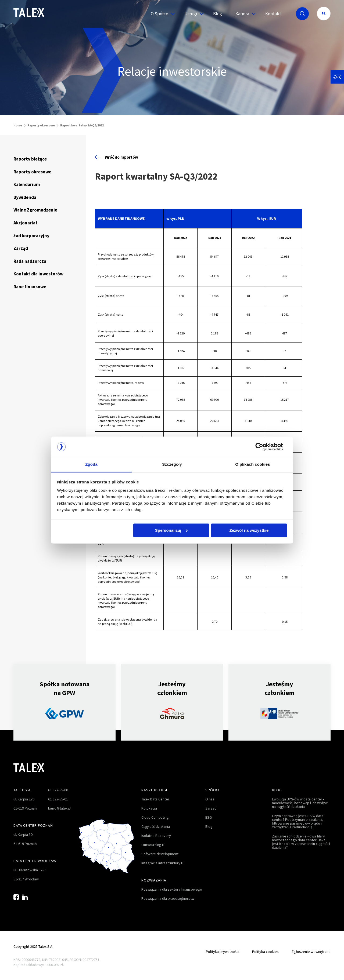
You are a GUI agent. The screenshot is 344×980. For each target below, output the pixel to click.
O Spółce (161, 14)
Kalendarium (27, 184)
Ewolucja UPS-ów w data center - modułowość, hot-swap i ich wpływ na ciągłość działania (300, 803)
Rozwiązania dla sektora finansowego (172, 889)
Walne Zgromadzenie (35, 210)
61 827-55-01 (58, 799)
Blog (218, 14)
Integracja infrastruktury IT (163, 863)
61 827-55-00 (58, 790)
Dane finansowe (30, 287)
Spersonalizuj (171, 530)
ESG (209, 817)
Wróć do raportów (117, 157)
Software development (160, 854)
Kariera (244, 14)
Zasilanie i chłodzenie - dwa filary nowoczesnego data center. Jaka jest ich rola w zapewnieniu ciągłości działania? (301, 842)
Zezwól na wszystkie (249, 530)
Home (18, 125)
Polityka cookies (265, 952)
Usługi (192, 14)
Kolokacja (149, 808)
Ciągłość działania (156, 826)
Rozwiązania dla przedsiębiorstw (168, 898)
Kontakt (273, 14)
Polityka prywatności (223, 952)
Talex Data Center (155, 799)
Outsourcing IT (153, 845)
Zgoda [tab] (91, 465)
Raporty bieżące (30, 159)
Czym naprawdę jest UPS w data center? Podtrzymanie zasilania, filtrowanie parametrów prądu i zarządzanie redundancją (298, 821)
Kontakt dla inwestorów (38, 274)
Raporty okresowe (41, 125)
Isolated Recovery (156, 836)
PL (324, 13)
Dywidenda (25, 197)
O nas (210, 799)
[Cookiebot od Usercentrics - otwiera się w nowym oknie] (264, 447)
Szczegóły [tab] (172, 465)
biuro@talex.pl (60, 808)
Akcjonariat (26, 223)
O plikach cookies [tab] (252, 465)
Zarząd (21, 248)
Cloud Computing (155, 817)
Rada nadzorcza (30, 261)
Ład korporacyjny (31, 236)
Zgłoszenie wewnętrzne (311, 952)
